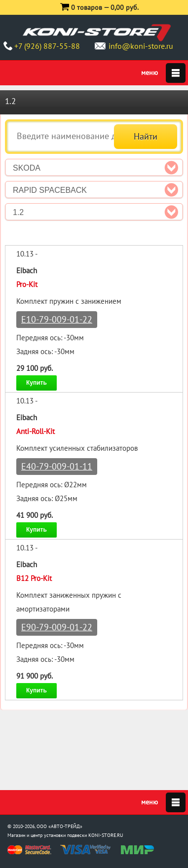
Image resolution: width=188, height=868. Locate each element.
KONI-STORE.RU (106, 835)
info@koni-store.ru (141, 46)
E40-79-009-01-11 (57, 466)
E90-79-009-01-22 (57, 627)
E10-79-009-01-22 (57, 319)
